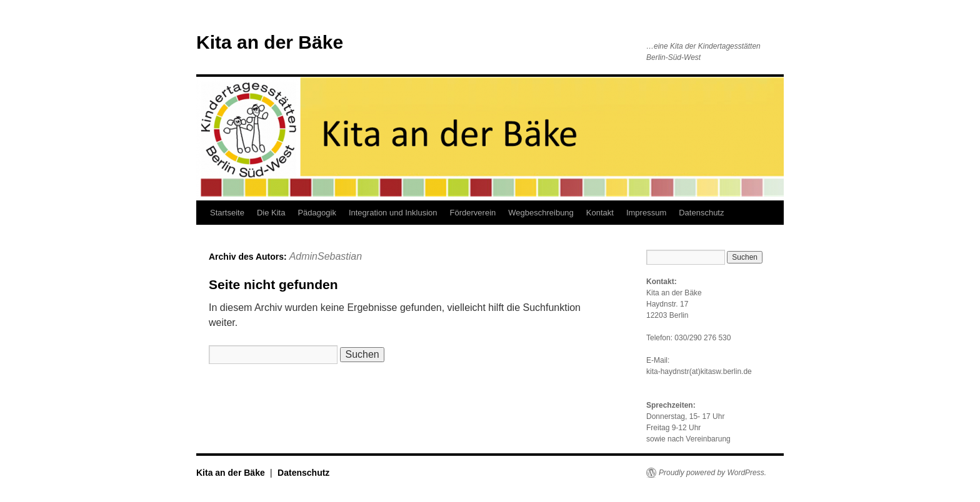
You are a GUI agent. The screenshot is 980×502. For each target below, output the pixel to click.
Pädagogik (317, 213)
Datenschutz (701, 213)
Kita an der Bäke (270, 42)
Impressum (646, 213)
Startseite (227, 213)
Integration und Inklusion (393, 213)
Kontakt (600, 213)
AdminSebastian (326, 256)
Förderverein (473, 213)
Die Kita (271, 213)
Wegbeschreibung (541, 213)
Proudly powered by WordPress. (712, 473)
